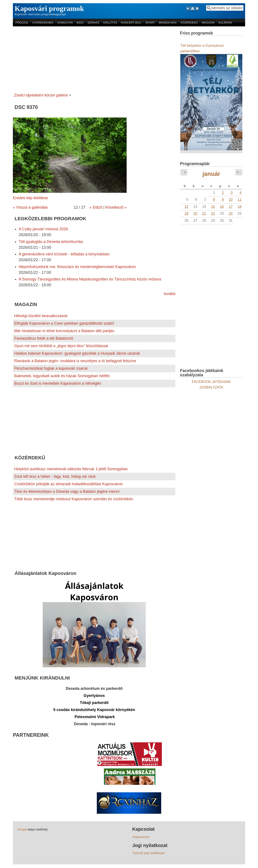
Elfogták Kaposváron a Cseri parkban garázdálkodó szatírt (64, 323)
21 (204, 213)
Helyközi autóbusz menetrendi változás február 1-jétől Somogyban (71, 469)
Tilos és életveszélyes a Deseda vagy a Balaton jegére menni (67, 491)
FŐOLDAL (22, 23)
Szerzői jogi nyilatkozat (149, 853)
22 (213, 213)
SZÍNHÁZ (93, 23)
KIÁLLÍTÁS (110, 23)
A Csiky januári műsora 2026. (44, 229)
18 (240, 206)
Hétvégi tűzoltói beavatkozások (41, 316)
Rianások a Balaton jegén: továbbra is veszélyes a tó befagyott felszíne (75, 361)
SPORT (150, 23)
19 (187, 213)
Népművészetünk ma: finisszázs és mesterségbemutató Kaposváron (77, 267)
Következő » (116, 207)
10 (231, 199)
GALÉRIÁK (225, 23)
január (211, 174)
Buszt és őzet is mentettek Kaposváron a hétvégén (58, 383)
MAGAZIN (208, 23)
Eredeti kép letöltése (30, 198)
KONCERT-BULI (131, 23)
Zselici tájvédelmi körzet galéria (41, 95)
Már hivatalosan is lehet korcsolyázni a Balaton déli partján (64, 331)
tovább (170, 294)
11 (240, 199)
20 (195, 213)
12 (187, 206)
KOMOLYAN (65, 23)
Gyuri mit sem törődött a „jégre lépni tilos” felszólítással (61, 346)
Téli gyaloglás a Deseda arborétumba (51, 242)
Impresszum (141, 837)
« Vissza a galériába (30, 207)
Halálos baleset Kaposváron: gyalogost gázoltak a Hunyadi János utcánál (77, 353)
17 (231, 206)
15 (213, 206)
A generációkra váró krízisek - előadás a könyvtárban (64, 254)
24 (231, 213)
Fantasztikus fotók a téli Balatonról (44, 338)
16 (222, 206)
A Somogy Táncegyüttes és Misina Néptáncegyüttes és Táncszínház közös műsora (90, 279)
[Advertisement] (94, 59)
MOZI (80, 23)
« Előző (96, 207)
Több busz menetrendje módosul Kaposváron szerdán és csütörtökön (74, 499)
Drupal (22, 829)
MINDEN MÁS (168, 23)
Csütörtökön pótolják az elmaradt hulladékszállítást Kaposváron (68, 484)
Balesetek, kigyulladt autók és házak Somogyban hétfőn (62, 376)
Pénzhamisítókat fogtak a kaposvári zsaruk (51, 368)
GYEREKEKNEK (43, 23)
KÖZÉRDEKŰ (189, 23)
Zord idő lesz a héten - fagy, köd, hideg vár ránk (55, 476)
